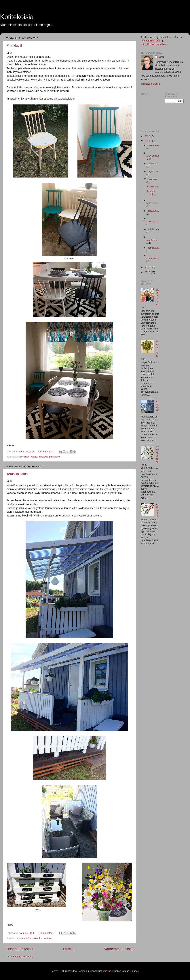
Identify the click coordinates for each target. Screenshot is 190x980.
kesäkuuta (153, 211)
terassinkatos (35, 938)
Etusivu (69, 949)
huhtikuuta (153, 229)
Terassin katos (17, 474)
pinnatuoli (55, 457)
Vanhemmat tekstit (118, 949)
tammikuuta (153, 259)
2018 (148, 136)
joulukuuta (153, 145)
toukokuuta (152, 221)
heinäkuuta (152, 203)
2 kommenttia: (46, 452)
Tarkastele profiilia (151, 84)
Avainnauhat (157, 510)
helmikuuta (153, 248)
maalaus (43, 457)
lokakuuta (153, 164)
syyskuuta (153, 171)
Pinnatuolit (14, 45)
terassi (23, 938)
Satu (161, 57)
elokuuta (152, 179)
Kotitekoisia (17, 17)
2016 (148, 267)
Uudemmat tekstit (20, 949)
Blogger (134, 971)
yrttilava (48, 938)
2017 (148, 141)
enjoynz (107, 971)
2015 (148, 272)
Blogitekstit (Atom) (23, 957)
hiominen (24, 457)
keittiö (34, 457)
